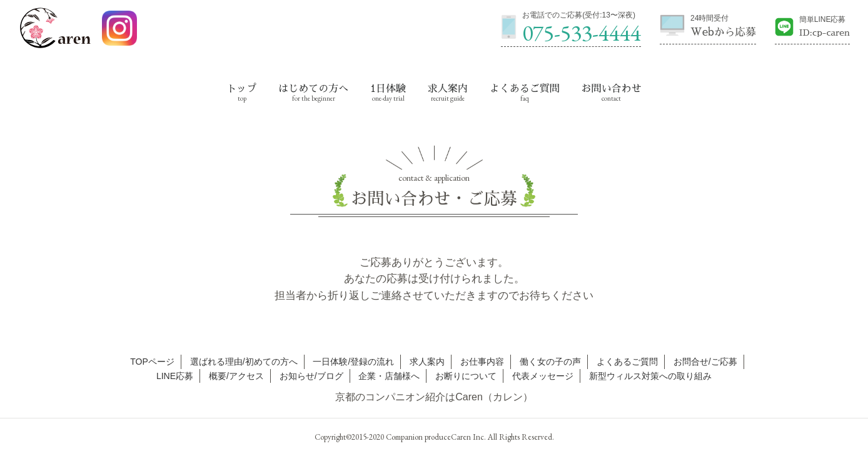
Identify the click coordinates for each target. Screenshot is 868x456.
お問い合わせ (611, 89)
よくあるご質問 (525, 89)
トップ (242, 89)
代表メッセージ (543, 376)
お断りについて (466, 376)
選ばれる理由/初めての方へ (244, 362)
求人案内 (448, 89)
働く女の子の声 (550, 362)
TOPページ (152, 362)
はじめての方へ (313, 89)
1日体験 (388, 89)
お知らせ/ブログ (311, 376)
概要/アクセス (236, 376)
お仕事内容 (482, 362)
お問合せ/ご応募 (705, 362)
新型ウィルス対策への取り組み (650, 376)
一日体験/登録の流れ (353, 362)
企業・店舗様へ (389, 376)
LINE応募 (175, 376)
